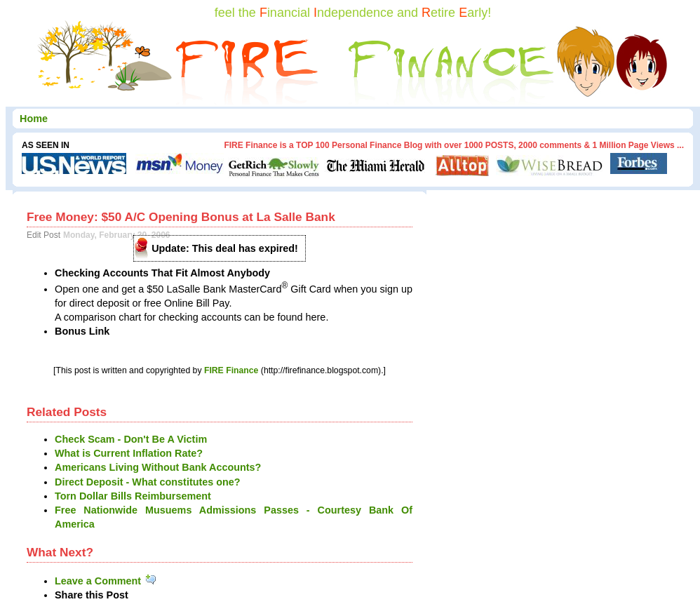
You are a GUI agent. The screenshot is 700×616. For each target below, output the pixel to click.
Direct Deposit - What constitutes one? (148, 482)
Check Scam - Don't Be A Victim (131, 439)
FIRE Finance (231, 370)
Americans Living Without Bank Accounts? (158, 467)
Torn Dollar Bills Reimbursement (133, 496)
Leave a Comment (106, 581)
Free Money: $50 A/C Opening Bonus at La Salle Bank (181, 217)
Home (34, 119)
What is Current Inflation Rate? (129, 453)
